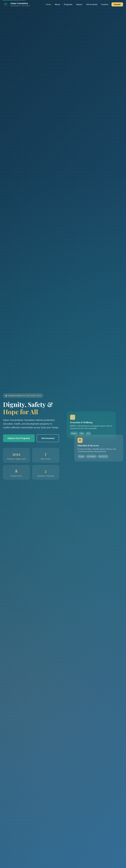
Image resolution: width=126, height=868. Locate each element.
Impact (79, 4)
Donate (117, 4)
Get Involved (92, 4)
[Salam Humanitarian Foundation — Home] (16, 4)
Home (48, 4)
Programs (68, 4)
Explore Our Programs (19, 438)
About (57, 4)
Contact (105, 4)
